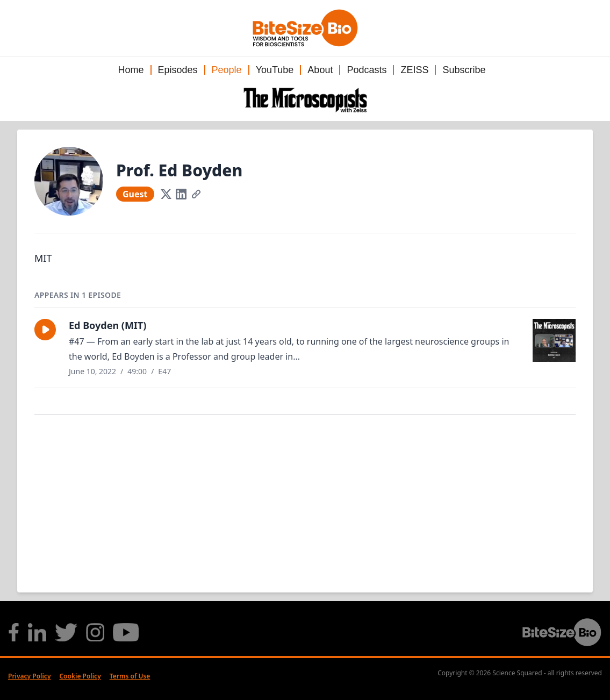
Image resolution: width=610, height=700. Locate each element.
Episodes (178, 70)
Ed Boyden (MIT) (107, 325)
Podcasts (367, 70)
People (227, 70)
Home (131, 70)
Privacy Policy (29, 676)
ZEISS (414, 70)
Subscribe (464, 70)
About (320, 70)
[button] (45, 330)
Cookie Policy (80, 676)
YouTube (275, 70)
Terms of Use (130, 676)
